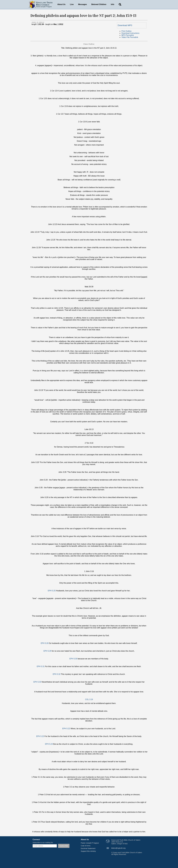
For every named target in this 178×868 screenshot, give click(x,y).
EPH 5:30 (73, 659)
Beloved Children (99, 4)
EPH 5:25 (52, 591)
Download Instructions (130, 33)
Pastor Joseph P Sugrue (90, 843)
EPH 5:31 (41, 666)
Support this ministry (88, 851)
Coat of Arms (86, 846)
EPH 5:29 (47, 651)
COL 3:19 (89, 699)
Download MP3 (125, 25)
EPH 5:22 (66, 729)
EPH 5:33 (37, 682)
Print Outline (126, 31)
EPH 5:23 (40, 736)
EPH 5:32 (57, 674)
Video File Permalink (130, 37)
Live (72, 4)
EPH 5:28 (45, 643)
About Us (61, 4)
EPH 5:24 (49, 744)
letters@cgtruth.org (118, 848)
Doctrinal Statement (88, 848)
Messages (83, 4)
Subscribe (64, 846)
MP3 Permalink (128, 35)
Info (113, 4)
